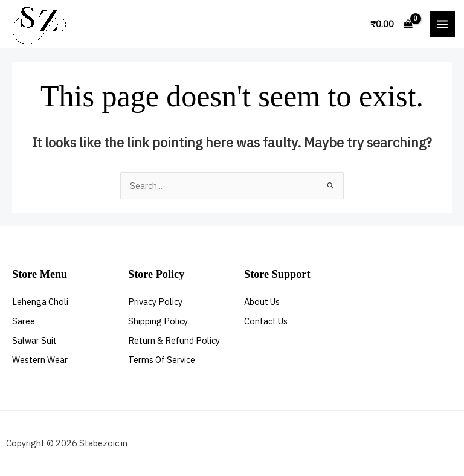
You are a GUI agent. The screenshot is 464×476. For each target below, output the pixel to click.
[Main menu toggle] (442, 24)
